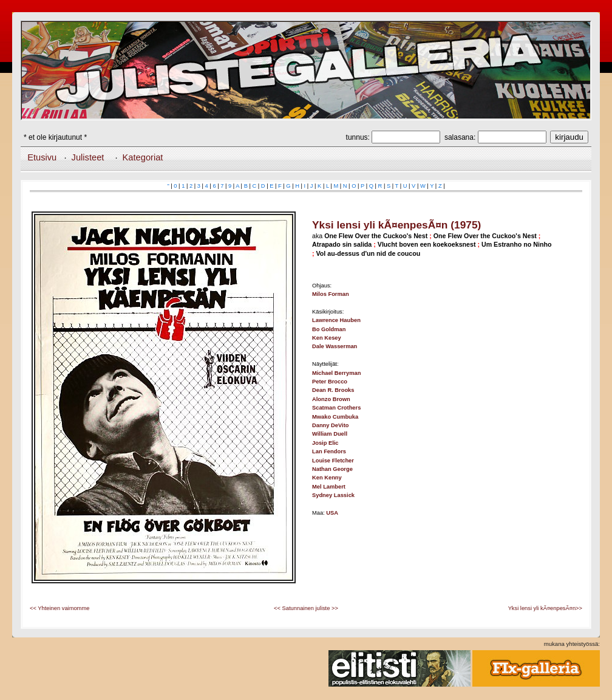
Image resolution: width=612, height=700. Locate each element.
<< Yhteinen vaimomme (59, 608)
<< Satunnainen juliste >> (306, 608)
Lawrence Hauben (336, 320)
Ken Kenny (327, 478)
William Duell (330, 434)
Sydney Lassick (333, 495)
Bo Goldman (329, 329)
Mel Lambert (329, 487)
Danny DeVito (330, 425)
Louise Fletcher (333, 461)
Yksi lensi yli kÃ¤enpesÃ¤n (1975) (396, 225)
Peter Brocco (330, 382)
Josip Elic (325, 443)
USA (332, 513)
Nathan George (332, 469)
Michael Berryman (336, 373)
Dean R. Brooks (333, 390)
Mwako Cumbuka (335, 417)
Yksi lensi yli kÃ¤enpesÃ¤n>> (545, 608)
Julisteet (88, 157)
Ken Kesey (327, 338)
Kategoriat (143, 157)
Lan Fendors (329, 451)
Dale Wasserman (335, 346)
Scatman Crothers (336, 408)
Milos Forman (331, 294)
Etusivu (42, 157)
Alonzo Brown (331, 399)
